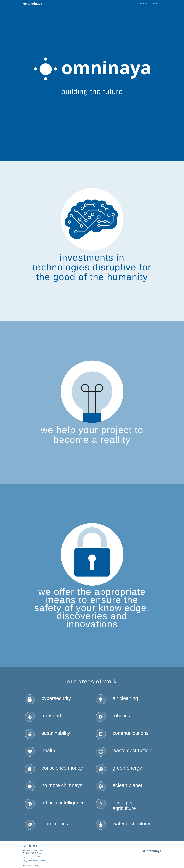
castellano (143, 4)
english (156, 4)
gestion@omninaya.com (35, 861)
